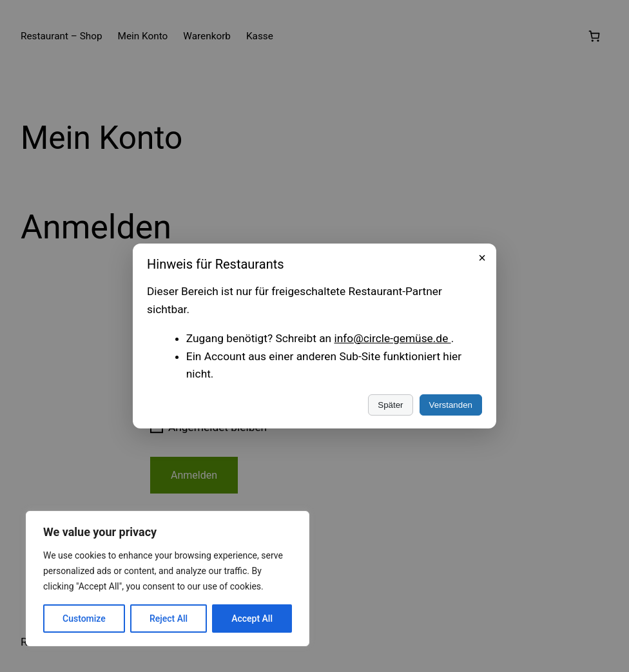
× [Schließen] (482, 258)
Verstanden (451, 405)
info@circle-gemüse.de (392, 338)
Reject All (169, 619)
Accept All (252, 619)
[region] (168, 579)
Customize (84, 619)
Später (390, 405)
